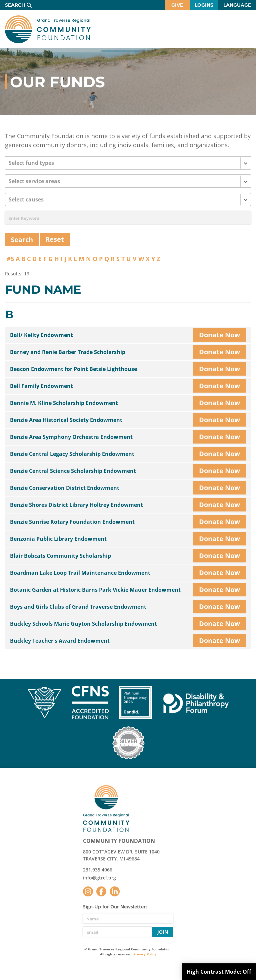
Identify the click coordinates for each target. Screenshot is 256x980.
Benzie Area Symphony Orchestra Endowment (71, 437)
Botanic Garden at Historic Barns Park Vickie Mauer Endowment (95, 590)
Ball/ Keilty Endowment (41, 335)
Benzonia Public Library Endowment (58, 539)
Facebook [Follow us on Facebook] (101, 891)
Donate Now (219, 335)
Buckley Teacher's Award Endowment (60, 641)
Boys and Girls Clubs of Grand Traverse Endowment (78, 607)
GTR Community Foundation (48, 29)
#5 (10, 259)
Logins (204, 5)
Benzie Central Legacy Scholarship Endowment (72, 454)
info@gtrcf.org (99, 878)
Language (237, 5)
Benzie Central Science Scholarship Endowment (73, 471)
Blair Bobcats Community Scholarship (60, 556)
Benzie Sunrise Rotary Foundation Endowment (72, 522)
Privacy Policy (145, 954)
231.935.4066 (98, 870)
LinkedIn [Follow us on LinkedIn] (115, 891)
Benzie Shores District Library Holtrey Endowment (76, 505)
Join (163, 932)
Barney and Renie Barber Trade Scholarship (68, 352)
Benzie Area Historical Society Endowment (66, 420)
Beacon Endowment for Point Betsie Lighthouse (73, 369)
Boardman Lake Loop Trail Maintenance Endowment (80, 573)
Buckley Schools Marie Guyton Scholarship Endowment (83, 624)
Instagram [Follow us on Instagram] (88, 891)
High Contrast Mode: (219, 972)
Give (177, 5)
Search (15, 5)
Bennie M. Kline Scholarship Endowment (64, 403)
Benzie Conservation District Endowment (65, 488)
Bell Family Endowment (41, 386)
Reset (55, 239)
